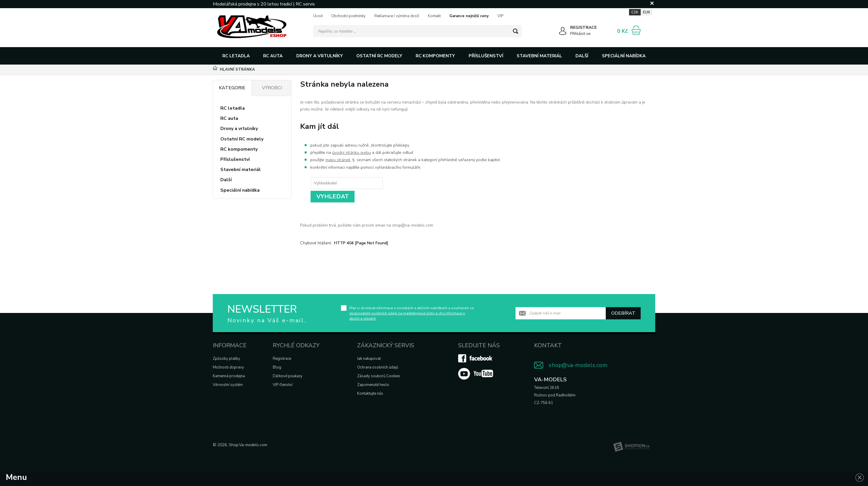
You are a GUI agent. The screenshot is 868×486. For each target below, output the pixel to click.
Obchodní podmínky (348, 16)
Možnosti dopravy (228, 367)
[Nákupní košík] (636, 30)
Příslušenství (486, 56)
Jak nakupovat (369, 359)
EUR (646, 12)
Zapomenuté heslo (373, 385)
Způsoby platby (226, 359)
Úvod (318, 16)
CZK (635, 12)
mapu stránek (338, 160)
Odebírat (623, 313)
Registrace (282, 359)
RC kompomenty (435, 56)
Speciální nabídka (624, 56)
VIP (500, 16)
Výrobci (272, 88)
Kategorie (232, 88)
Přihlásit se (580, 34)
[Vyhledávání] (417, 31)
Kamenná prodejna (229, 376)
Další (582, 56)
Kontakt (434, 16)
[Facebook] (476, 361)
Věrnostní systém (228, 385)
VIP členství (283, 385)
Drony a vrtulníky (320, 56)
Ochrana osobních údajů (378, 367)
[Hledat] (516, 31)
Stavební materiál (539, 56)
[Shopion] (631, 447)
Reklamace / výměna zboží (397, 16)
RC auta (273, 56)
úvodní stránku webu (351, 153)
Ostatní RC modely (379, 56)
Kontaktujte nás (370, 394)
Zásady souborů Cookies (379, 376)
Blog (277, 367)
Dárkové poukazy (288, 376)
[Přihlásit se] (563, 32)
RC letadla (236, 56)
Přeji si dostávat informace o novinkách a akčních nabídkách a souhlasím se (411, 313)
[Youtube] (476, 378)
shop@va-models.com (578, 365)
